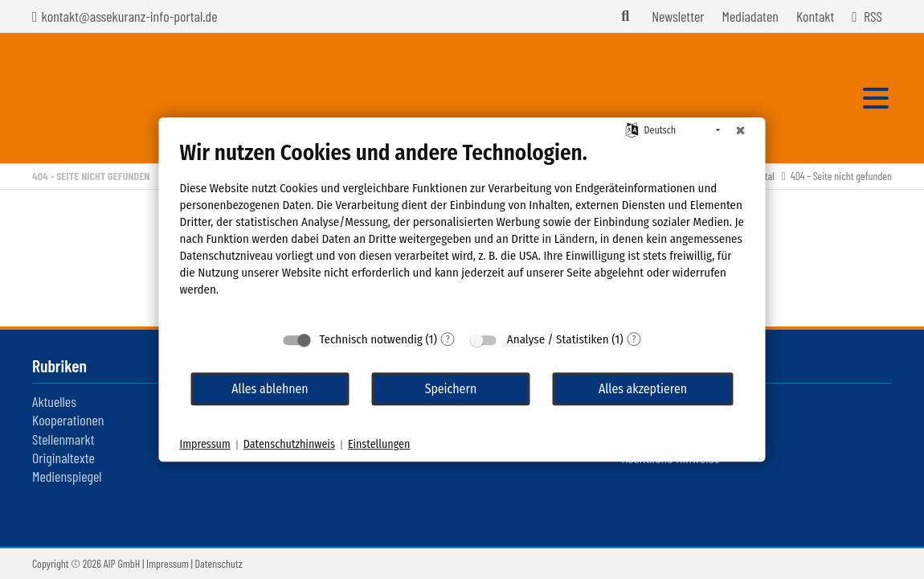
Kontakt (815, 16)
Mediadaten (750, 16)
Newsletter (678, 16)
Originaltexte (63, 458)
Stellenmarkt (63, 439)
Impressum (168, 563)
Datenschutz (219, 563)
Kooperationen (68, 420)
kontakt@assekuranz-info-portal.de (130, 16)
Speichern (451, 389)
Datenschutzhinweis (289, 444)
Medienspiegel (67, 476)
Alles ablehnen (270, 389)
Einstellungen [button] (379, 444)
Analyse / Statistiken (558, 339)
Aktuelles (54, 401)
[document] (462, 231)
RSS (873, 16)
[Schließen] (741, 130)
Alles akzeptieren (643, 389)
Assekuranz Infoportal (124, 98)
